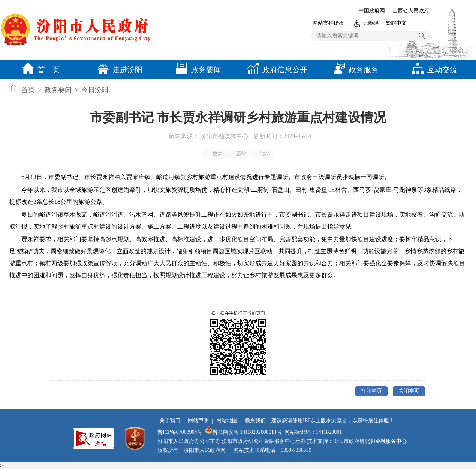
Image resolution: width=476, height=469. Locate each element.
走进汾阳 (118, 70)
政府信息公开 (275, 70)
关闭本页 (409, 391)
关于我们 (170, 420)
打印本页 (371, 391)
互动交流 (433, 70)
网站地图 (227, 420)
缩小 (263, 154)
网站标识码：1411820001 (313, 432)
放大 (215, 154)
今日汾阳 (95, 90)
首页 (28, 90)
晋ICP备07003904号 (180, 432)
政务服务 (354, 70)
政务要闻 (197, 70)
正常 (239, 154)
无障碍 (371, 23)
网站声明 (198, 420)
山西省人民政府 (411, 11)
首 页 (39, 70)
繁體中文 (396, 23)
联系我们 (255, 420)
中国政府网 (372, 11)
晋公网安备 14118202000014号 (243, 432)
